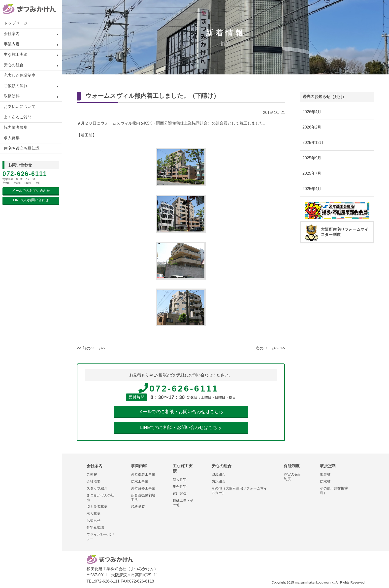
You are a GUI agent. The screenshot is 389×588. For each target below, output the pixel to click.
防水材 (325, 481)
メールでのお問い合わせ (31, 191)
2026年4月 (312, 112)
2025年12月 (313, 143)
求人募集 (12, 138)
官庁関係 (180, 493)
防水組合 (219, 481)
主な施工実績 (16, 54)
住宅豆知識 (95, 527)
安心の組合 (14, 65)
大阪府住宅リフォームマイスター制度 (337, 232)
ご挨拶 (92, 474)
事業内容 (12, 44)
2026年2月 (312, 127)
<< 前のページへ (91, 348)
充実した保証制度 (20, 75)
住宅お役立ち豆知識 (22, 148)
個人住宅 (180, 480)
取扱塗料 (12, 96)
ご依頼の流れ (16, 86)
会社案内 (12, 34)
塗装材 (325, 474)
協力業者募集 (16, 127)
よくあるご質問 (18, 117)
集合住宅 (180, 487)
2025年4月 (312, 189)
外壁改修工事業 (143, 488)
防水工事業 (140, 481)
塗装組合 (219, 474)
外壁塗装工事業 (143, 474)
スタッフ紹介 (97, 488)
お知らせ (94, 521)
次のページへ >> (270, 348)
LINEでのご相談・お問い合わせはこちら (181, 427)
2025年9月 (312, 158)
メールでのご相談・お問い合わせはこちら (181, 412)
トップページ (16, 23)
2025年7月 (312, 173)
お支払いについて (20, 107)
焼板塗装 (138, 507)
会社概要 (94, 481)
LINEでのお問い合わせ (31, 200)
